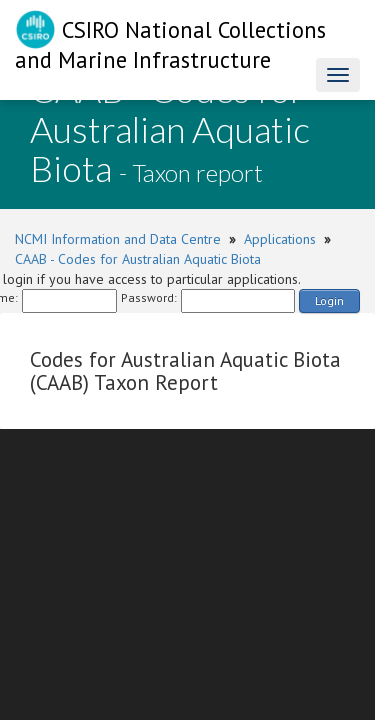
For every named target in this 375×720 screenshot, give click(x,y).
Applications (280, 239)
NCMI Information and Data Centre (118, 239)
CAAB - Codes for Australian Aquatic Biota (138, 259)
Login (329, 300)
